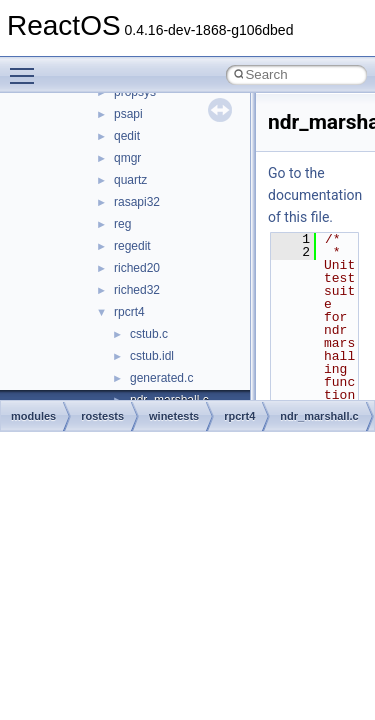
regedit (132, 246)
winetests (174, 416)
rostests (102, 416)
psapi (128, 114)
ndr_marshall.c (319, 416)
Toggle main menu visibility (27, 67)
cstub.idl (152, 356)
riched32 (137, 290)
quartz (130, 180)
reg (122, 224)
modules (33, 416)
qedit (127, 136)
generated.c (161, 378)
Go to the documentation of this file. (315, 195)
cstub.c (149, 334)
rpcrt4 (129, 312)
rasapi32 (137, 202)
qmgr (127, 158)
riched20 (137, 268)
